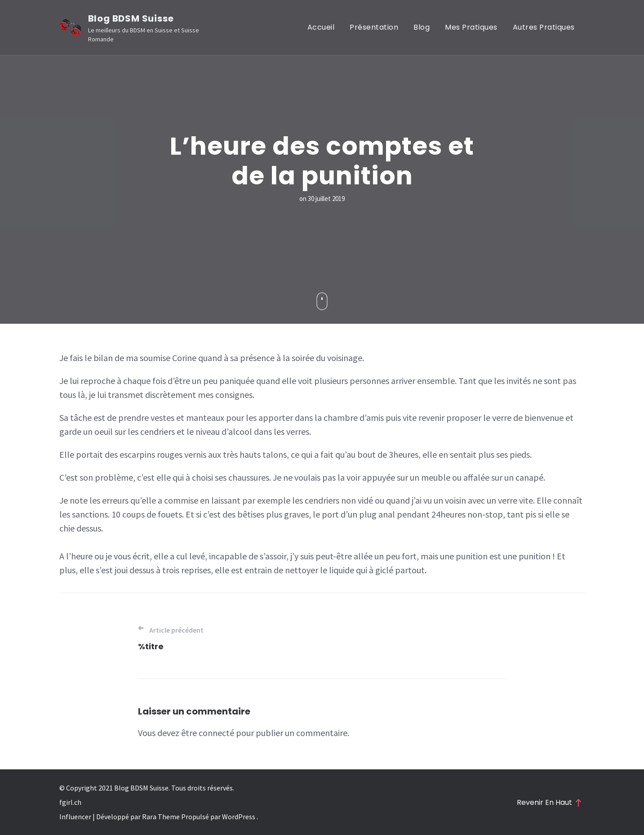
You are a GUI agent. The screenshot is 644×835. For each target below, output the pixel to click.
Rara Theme (160, 817)
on (322, 199)
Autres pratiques (544, 27)
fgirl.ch (70, 802)
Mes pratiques (471, 27)
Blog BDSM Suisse (131, 18)
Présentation (374, 27)
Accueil (321, 27)
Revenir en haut (549, 803)
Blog (422, 27)
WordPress (239, 817)
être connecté (208, 733)
